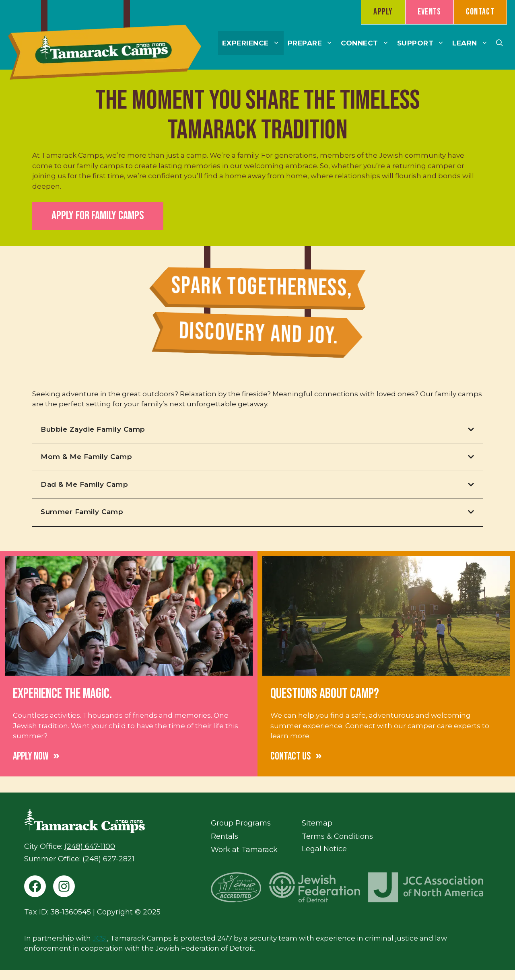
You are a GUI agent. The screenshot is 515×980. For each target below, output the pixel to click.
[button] (500, 43)
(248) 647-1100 (90, 846)
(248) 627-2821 (108, 859)
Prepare (312, 43)
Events (430, 12)
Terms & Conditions (337, 836)
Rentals (225, 836)
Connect (367, 43)
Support (423, 43)
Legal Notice (324, 849)
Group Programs (241, 823)
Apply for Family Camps (98, 216)
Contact (480, 12)
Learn (472, 43)
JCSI (100, 938)
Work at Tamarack (244, 850)
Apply (383, 12)
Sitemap (317, 823)
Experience (253, 43)
